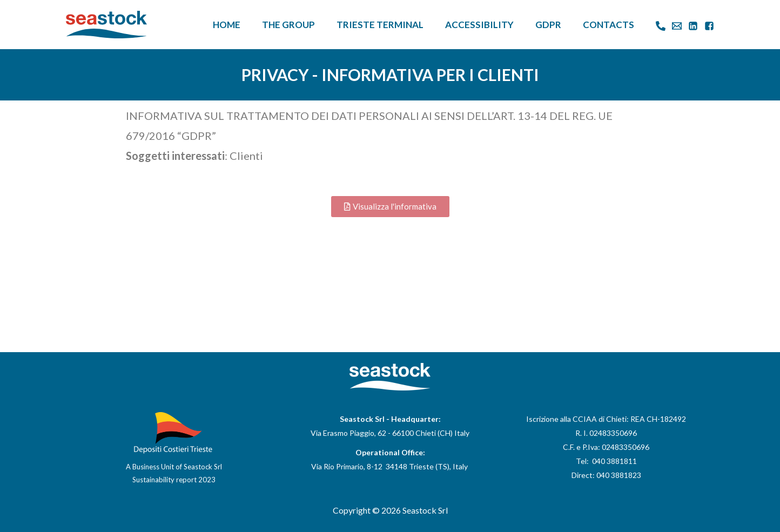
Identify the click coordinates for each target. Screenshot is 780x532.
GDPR (548, 25)
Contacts (608, 25)
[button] (390, 207)
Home (227, 25)
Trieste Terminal (380, 25)
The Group (288, 25)
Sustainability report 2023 (174, 480)
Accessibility (479, 25)
